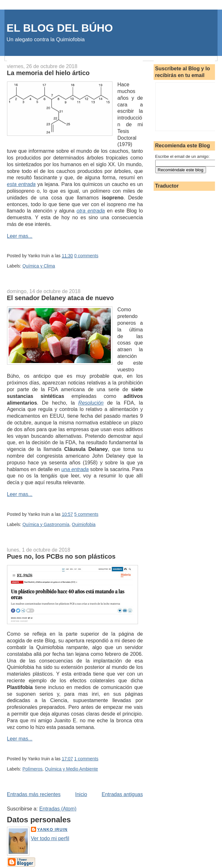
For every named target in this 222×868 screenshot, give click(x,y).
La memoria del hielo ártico (48, 73)
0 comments (86, 256)
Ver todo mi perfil (50, 838)
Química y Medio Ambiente (72, 769)
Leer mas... (20, 236)
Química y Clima (39, 266)
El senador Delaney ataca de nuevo (61, 298)
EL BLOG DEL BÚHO (60, 28)
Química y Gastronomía (46, 524)
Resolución (91, 403)
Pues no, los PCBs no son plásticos (61, 556)
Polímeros (32, 769)
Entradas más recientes (34, 794)
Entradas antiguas (122, 794)
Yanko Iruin (53, 830)
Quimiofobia (84, 524)
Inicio (81, 794)
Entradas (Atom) (58, 809)
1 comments (86, 759)
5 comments (86, 514)
